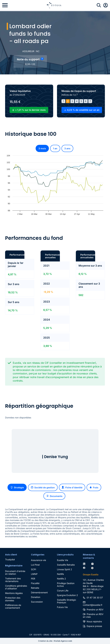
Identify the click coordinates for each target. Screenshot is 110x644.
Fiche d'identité (72, 487)
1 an (55, 148)
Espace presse (94, 626)
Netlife (60, 574)
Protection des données (13, 599)
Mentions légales (14, 593)
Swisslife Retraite (66, 565)
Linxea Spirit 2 (64, 569)
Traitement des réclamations (13, 580)
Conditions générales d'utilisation (16, 587)
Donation (36, 597)
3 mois (42, 148)
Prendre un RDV (95, 610)
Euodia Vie (63, 560)
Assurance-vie (38, 560)
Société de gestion (43, 487)
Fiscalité (35, 583)
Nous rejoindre (94, 621)
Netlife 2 (61, 579)
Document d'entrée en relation (15, 572)
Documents (54, 496)
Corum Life (63, 591)
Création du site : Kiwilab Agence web (55, 641)
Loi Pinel (35, 565)
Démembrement (39, 592)
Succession (37, 602)
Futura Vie (62, 607)
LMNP (34, 574)
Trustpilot (10, 559)
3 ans (67, 148)
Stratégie (17, 487)
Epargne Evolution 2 (67, 595)
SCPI (34, 569)
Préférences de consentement (13, 606)
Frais (94, 487)
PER (33, 579)
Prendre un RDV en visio (93, 615)
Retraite (35, 588)
